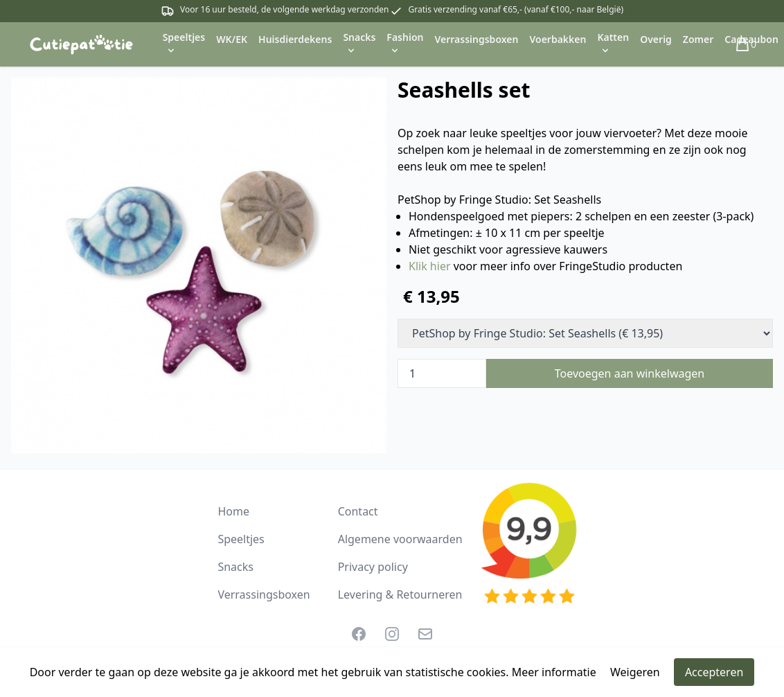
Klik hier (430, 266)
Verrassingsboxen (476, 39)
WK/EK (232, 39)
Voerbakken (558, 39)
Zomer (698, 39)
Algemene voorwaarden (400, 539)
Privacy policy (373, 567)
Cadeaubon (751, 39)
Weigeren (635, 672)
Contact (358, 511)
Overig (656, 39)
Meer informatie (554, 672)
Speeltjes (241, 539)
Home (233, 511)
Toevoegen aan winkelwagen (630, 373)
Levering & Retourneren (400, 594)
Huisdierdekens (295, 39)
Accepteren (714, 672)
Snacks (235, 567)
